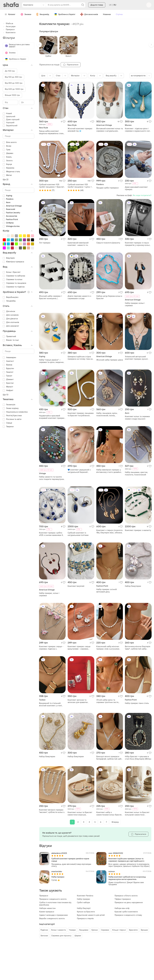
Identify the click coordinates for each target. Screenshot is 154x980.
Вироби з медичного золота (52, 919)
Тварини (8, 427)
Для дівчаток (10, 319)
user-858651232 (116, 853)
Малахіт (8, 387)
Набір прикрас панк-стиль (137, 703)
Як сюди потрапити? (142, 195)
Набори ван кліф (122, 908)
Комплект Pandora (85, 896)
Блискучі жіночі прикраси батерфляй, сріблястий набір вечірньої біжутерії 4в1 (109, 758)
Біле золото (10, 142)
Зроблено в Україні (65, 14)
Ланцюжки (84, 930)
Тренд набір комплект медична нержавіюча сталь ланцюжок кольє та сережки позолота (52, 132)
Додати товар (97, 5)
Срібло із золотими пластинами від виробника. (55, 904)
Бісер (7, 146)
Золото (8, 161)
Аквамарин (10, 358)
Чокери (72, 930)
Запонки (44, 936)
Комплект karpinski (76, 586)
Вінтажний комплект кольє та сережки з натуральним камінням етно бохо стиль (110, 130)
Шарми (78, 936)
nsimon (112, 872)
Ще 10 (6, 395)
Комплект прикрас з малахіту (138, 530)
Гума (7, 150)
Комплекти (9, 33)
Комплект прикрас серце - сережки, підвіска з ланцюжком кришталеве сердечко (51, 648)
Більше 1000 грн (12, 95)
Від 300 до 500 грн (14, 83)
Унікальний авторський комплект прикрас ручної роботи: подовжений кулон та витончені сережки (138, 358)
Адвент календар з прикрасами (54, 915)
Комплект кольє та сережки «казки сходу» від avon (137, 418)
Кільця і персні (119, 930)
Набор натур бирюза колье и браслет (109, 297)
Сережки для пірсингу (61, 936)
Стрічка (119, 14)
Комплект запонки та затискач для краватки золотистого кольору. (78, 701)
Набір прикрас (58, 877)
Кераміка (9, 168)
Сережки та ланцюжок (15, 283)
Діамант (8, 379)
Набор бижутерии (133, 586)
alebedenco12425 (59, 853)
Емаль (7, 157)
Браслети (133, 930)
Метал (7, 175)
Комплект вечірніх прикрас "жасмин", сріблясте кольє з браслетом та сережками (52, 811)
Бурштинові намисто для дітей (91, 915)
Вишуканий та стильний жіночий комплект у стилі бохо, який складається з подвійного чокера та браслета (50, 704)
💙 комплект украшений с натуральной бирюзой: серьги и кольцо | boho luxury (81, 471)
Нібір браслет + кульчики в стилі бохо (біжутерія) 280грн (138, 758)
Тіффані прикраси (123, 899)
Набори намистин (47, 908)
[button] (39, 45)
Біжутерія (9, 258)
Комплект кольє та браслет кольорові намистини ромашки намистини (137, 814)
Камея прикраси (47, 912)
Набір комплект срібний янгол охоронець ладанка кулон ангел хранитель (127, 878)
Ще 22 (6, 180)
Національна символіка (15, 412)
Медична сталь (11, 172)
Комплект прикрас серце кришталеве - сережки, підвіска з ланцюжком (79, 648)
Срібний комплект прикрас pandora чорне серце (70, 860)
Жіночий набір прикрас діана (110, 360)
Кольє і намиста (58, 930)
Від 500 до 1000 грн (14, 89)
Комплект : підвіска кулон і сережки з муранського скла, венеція (138, 130)
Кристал (8, 383)
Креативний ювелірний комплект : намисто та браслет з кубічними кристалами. (78, 244)
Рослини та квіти (12, 419)
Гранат (8, 376)
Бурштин (8, 368)
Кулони (95, 930)
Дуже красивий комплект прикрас (136, 188)
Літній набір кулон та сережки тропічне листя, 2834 (108, 701)
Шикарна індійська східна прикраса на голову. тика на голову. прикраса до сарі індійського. (80, 358)
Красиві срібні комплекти (126, 912)
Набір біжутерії (84, 908)
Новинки (107, 14)
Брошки (144, 930)
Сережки (105, 930)
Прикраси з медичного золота (53, 899)
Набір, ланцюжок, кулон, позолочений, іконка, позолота (107, 414)
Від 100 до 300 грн (14, 77)
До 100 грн (10, 71)
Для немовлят (11, 326)
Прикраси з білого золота (126, 896)
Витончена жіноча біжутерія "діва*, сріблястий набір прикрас (138, 648)
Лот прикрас (45, 243)
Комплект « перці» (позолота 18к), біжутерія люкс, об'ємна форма (109, 532)
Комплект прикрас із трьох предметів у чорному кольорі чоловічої (138, 244)
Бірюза (8, 365)
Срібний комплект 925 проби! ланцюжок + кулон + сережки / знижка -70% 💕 (80, 186)
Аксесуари (9, 27)
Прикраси (44, 896)
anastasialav (57, 872)
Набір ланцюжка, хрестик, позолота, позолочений (136, 474)
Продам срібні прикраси (107, 188)
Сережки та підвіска (14, 287)
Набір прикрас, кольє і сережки (49, 594)
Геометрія (9, 405)
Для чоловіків (11, 315)
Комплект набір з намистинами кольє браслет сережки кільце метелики (109, 814)
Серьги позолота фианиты (108, 243)
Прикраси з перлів (85, 919)
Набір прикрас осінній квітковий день (107, 591)
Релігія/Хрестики (12, 416)
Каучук (7, 164)
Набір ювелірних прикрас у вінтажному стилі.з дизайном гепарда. (109, 471)
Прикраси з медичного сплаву (128, 915)
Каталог (10, 14)
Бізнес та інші (11, 340)
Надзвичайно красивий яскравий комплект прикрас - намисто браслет (52, 417)
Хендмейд (43, 14)
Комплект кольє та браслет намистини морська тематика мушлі (80, 814)
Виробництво (11, 297)
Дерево (8, 153)
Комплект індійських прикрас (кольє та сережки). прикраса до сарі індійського (126, 860)
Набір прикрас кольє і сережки (135, 304)
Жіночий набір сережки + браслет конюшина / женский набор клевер (51, 297)
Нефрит (8, 390)
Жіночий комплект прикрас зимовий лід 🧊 (80, 130)
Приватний (9, 336)
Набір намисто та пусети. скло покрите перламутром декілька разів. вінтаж (51, 478)
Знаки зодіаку (11, 408)
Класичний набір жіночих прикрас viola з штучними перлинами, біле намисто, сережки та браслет (108, 648)
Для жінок (9, 311)
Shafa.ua (8, 24)
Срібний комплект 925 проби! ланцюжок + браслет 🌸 (52, 186)
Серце (7, 423)
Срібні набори (83, 903)
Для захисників (89, 14)
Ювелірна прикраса (13, 262)
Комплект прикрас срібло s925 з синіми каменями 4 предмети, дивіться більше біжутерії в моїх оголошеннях (52, 534)
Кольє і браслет (12, 272)
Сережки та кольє (13, 280)
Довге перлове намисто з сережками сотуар (79, 297)
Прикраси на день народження (129, 903)
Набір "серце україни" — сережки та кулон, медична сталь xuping (51, 361)
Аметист (8, 361)
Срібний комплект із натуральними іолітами (78, 534)
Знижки (26, 14)
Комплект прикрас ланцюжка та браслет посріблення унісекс (81, 414)
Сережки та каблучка (14, 276)
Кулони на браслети (86, 912)
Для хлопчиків (11, 322)
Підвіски (44, 930)
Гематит (8, 372)
